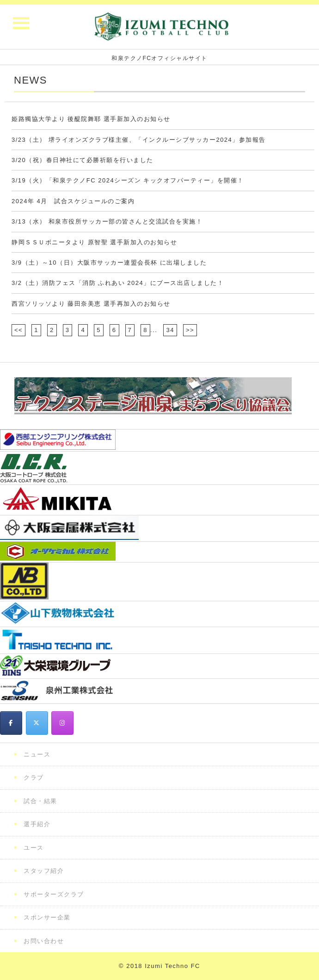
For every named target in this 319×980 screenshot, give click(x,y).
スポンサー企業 (47, 917)
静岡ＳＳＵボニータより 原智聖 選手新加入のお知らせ (94, 242)
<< (18, 330)
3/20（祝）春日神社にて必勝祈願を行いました (83, 160)
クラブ (34, 777)
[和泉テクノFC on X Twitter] (37, 723)
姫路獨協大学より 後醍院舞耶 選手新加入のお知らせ (91, 119)
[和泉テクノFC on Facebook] (11, 723)
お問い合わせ (44, 941)
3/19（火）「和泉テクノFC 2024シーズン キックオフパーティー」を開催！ (128, 180)
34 (170, 330)
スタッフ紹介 (44, 871)
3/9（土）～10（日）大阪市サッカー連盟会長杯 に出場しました (109, 263)
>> (190, 330)
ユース (34, 848)
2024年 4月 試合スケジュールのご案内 (73, 201)
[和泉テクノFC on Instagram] (62, 723)
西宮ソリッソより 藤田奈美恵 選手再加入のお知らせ (91, 304)
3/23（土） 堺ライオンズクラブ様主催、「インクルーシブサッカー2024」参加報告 (139, 140)
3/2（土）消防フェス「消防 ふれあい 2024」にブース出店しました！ (118, 283)
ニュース (37, 754)
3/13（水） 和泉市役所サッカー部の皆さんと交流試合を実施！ (107, 221)
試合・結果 (40, 801)
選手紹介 (37, 824)
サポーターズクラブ (54, 894)
